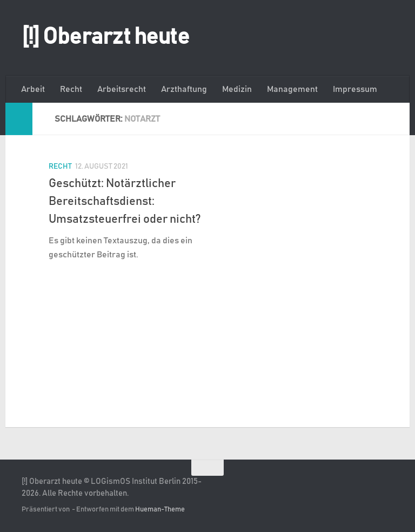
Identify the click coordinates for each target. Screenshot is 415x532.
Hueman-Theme (160, 510)
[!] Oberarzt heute (105, 37)
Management (292, 89)
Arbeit (33, 89)
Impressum (355, 89)
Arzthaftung (184, 89)
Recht (71, 89)
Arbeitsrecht (122, 89)
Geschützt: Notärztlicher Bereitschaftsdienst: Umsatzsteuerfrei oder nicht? (125, 202)
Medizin (237, 89)
